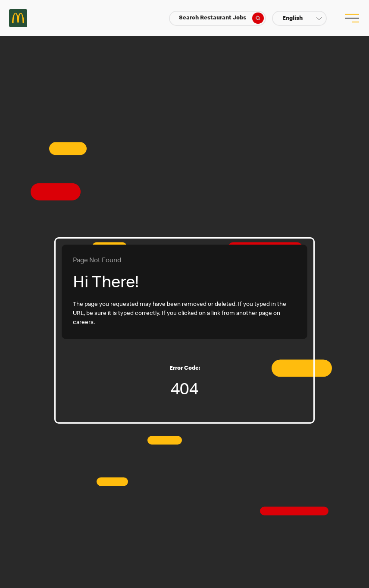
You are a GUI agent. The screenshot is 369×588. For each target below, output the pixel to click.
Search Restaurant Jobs (221, 18)
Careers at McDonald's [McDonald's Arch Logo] (18, 18)
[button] (299, 18)
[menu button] (351, 18)
